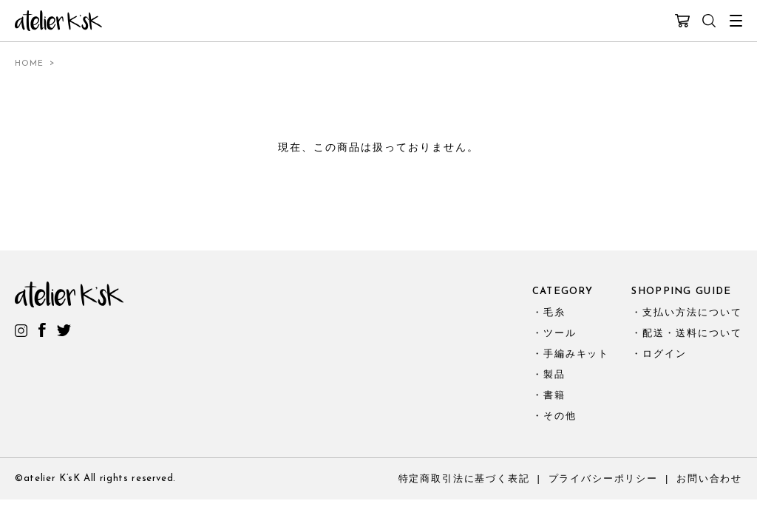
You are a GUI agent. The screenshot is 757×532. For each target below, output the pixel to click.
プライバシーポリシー (603, 478)
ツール (560, 333)
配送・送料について (692, 333)
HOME (29, 64)
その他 (560, 416)
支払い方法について (692, 312)
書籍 (554, 395)
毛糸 (554, 312)
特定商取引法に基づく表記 (464, 478)
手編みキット (577, 354)
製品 (554, 374)
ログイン (665, 354)
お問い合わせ (709, 478)
